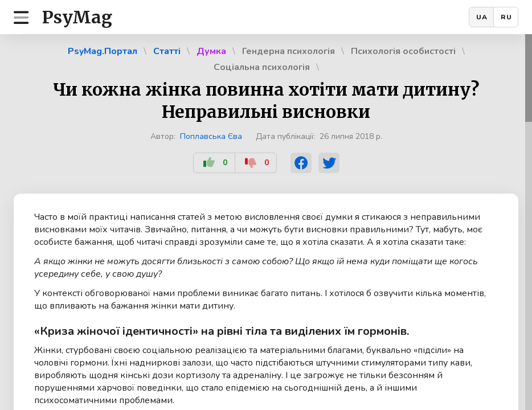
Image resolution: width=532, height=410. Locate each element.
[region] (266, 222)
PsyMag (77, 17)
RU (506, 17)
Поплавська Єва (211, 136)
